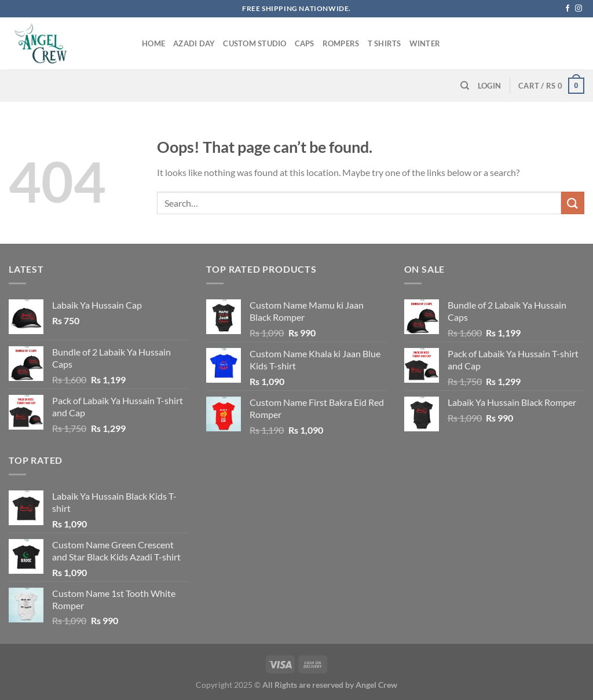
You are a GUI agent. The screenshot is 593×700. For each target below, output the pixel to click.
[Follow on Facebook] (568, 9)
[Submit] (573, 203)
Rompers (341, 43)
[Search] (465, 86)
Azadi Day (194, 43)
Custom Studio (255, 43)
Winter (425, 43)
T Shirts (385, 43)
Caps (305, 43)
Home (153, 43)
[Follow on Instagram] (579, 9)
